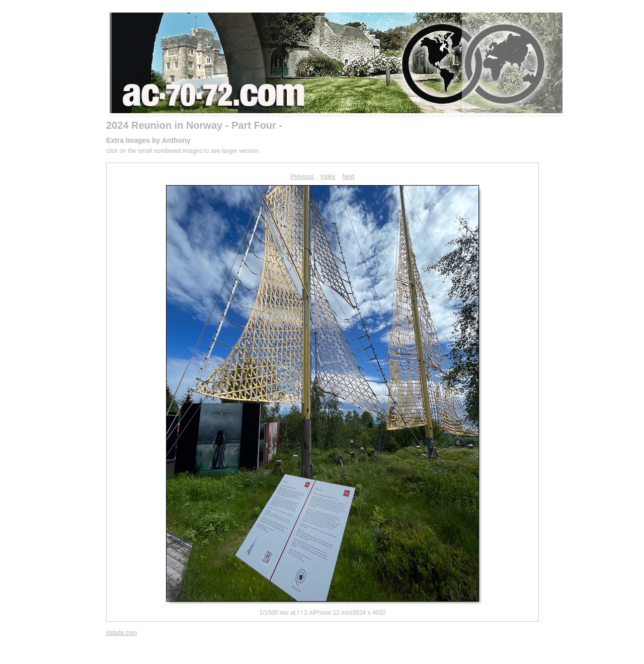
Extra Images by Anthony (148, 140)
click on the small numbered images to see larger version (182, 151)
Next (348, 177)
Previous (302, 177)
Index (328, 177)
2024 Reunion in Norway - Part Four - (194, 125)
